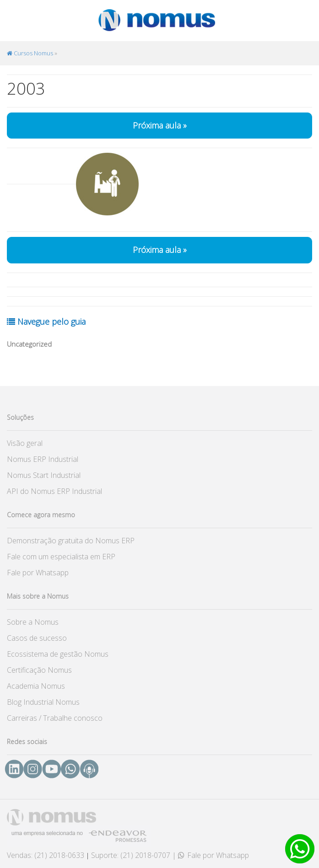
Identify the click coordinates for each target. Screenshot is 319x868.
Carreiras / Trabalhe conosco (55, 718)
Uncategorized (29, 344)
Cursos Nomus (30, 53)
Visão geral (25, 443)
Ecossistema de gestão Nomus (58, 654)
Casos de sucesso (37, 638)
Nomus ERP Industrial (43, 459)
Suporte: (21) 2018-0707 (131, 855)
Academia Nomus (36, 686)
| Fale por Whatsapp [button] (211, 855)
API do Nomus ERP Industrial (54, 491)
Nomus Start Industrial (44, 475)
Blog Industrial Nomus (43, 702)
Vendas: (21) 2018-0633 (46, 855)
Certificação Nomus (39, 670)
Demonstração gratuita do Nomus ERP (71, 541)
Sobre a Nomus (33, 622)
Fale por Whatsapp (38, 573)
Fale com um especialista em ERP (61, 557)
